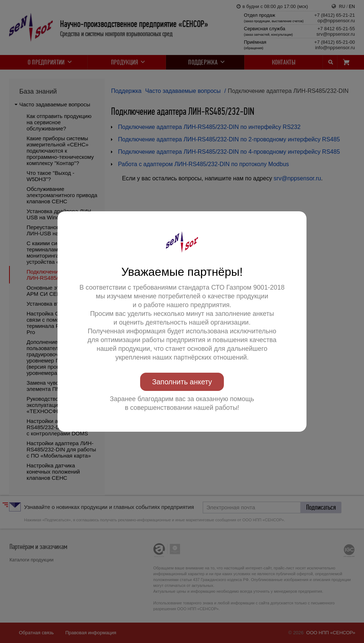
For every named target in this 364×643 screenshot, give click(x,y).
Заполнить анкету (182, 382)
